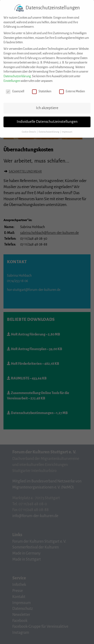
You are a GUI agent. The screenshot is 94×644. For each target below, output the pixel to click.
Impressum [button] (67, 129)
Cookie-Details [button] (29, 129)
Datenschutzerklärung (17, 73)
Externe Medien (72, 88)
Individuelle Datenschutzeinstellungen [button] (47, 119)
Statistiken (42, 88)
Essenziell (15, 88)
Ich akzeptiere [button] (47, 105)
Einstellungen (12, 78)
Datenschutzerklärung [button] (49, 129)
